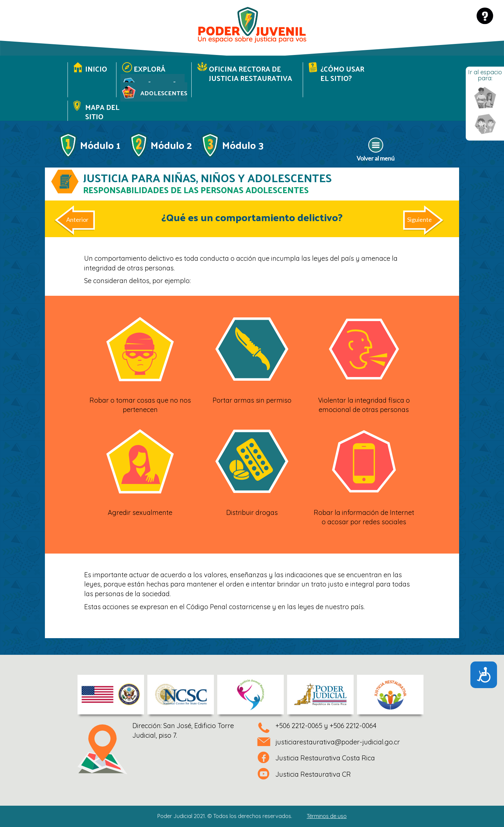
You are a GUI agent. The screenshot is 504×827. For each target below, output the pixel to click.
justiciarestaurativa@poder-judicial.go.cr (338, 742)
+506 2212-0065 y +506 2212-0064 (326, 726)
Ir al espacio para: (485, 75)
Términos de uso (327, 816)
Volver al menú (376, 158)
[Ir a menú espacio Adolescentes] (485, 98)
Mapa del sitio (102, 112)
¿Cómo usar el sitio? (342, 73)
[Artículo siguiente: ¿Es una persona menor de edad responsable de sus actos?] (422, 222)
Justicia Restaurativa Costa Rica (325, 758)
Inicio (96, 69)
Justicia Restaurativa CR (313, 774)
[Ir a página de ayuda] (485, 16)
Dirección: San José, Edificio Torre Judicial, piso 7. (183, 730)
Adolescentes (164, 93)
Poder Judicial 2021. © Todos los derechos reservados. (252, 816)
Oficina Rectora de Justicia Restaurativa (251, 73)
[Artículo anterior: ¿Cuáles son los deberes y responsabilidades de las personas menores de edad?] (80, 222)
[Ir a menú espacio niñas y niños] (485, 125)
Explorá (150, 69)
